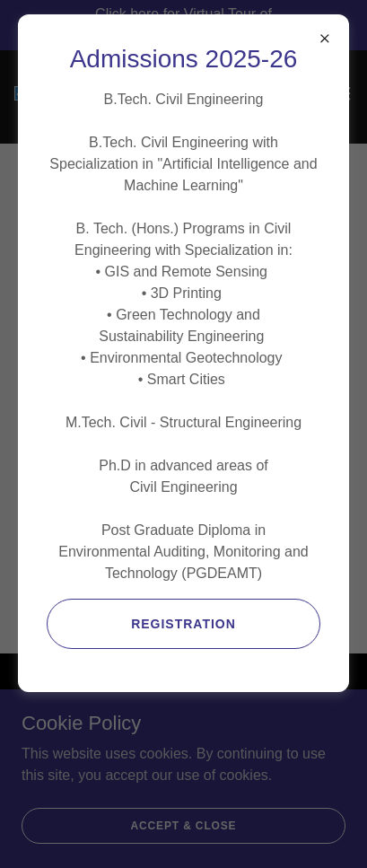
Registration (183, 624)
